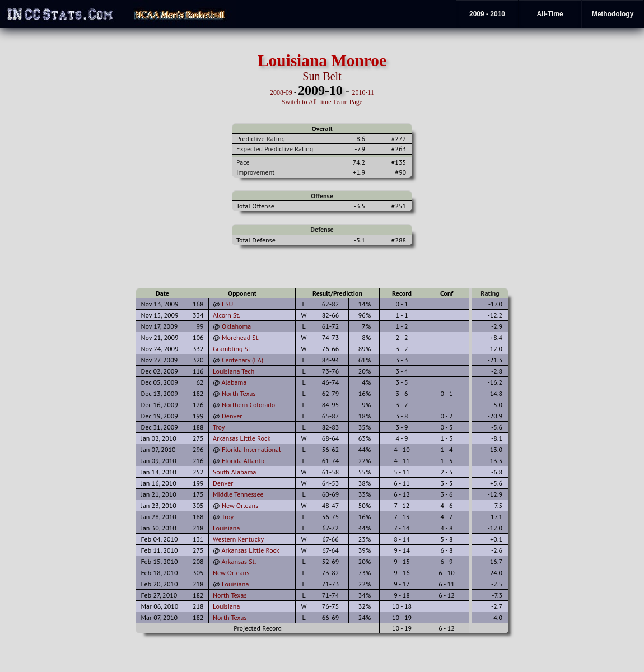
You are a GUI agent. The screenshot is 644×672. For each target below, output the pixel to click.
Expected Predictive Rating (275, 149)
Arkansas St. (239, 561)
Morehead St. (241, 337)
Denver (232, 416)
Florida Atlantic (244, 461)
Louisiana (226, 528)
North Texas (239, 393)
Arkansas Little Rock (242, 438)
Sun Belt (322, 76)
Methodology (613, 14)
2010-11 (363, 92)
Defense (322, 229)
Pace (243, 162)
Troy (219, 427)
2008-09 (281, 92)
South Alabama (234, 472)
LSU (227, 304)
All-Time (550, 14)
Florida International (251, 449)
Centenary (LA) (242, 360)
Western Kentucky (238, 539)
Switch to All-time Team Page (322, 102)
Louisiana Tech (234, 371)
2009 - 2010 (487, 14)
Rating (490, 293)
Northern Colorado (248, 405)
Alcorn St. (227, 315)
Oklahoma (236, 326)
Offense (322, 196)
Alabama (234, 382)
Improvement (255, 172)
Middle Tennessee (238, 494)
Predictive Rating (261, 139)
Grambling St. (232, 349)
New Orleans (240, 505)
